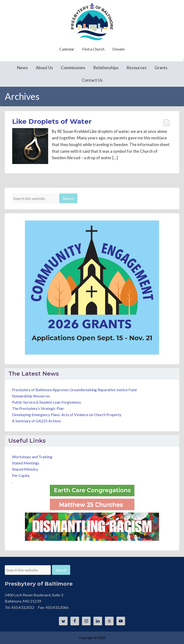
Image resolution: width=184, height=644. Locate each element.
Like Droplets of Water (52, 121)
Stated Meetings (26, 463)
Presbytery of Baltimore (92, 22)
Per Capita (21, 475)
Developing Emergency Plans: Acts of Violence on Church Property (67, 415)
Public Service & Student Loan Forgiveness (46, 402)
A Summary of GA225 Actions (37, 421)
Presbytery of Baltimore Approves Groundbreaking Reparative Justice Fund (74, 390)
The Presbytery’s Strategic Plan (38, 408)
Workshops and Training (32, 457)
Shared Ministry (25, 469)
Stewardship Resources (31, 396)
